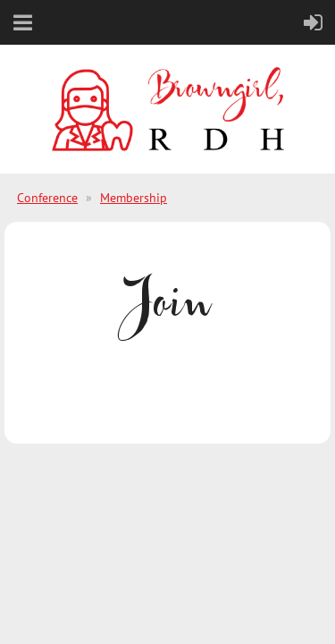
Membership (134, 198)
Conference (47, 198)
